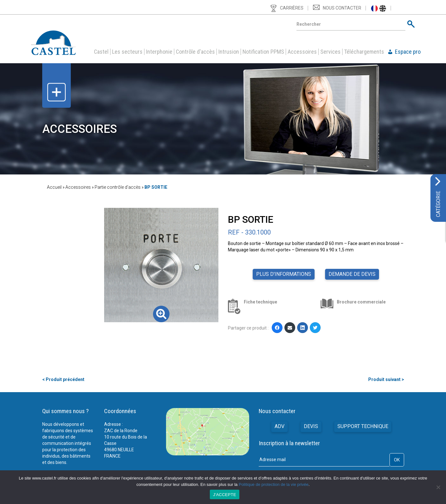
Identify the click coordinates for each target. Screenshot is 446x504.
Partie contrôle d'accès (118, 187)
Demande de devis (352, 274)
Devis (311, 426)
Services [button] (330, 52)
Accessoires (302, 52)
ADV (280, 426)
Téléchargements (364, 52)
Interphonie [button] (159, 52)
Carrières (292, 8)
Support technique (363, 426)
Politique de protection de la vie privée (274, 484)
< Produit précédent (63, 379)
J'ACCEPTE (225, 495)
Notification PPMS (263, 52)
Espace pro (408, 52)
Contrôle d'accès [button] (195, 52)
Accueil (54, 187)
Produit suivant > (386, 379)
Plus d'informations (284, 274)
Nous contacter (342, 8)
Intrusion (229, 52)
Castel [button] (101, 52)
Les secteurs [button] (127, 52)
